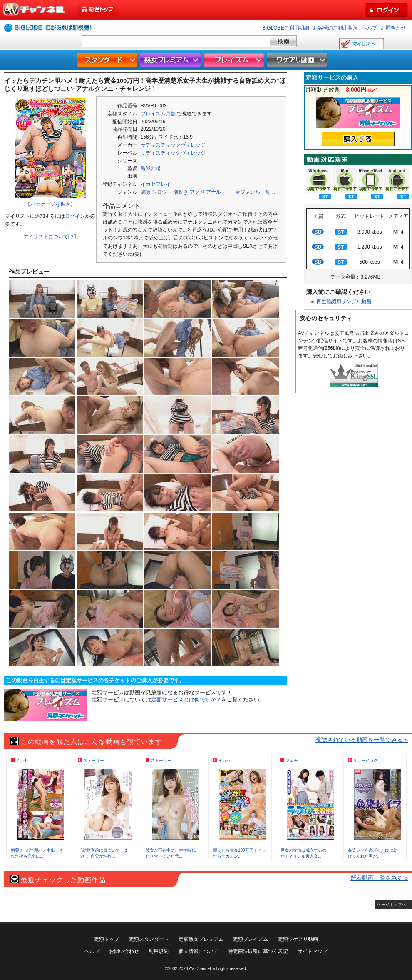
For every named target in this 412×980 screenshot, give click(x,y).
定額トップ (107, 939)
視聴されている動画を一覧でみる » (362, 740)
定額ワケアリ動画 (298, 939)
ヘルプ (370, 28)
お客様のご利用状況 (335, 28)
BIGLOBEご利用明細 (286, 28)
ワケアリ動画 (298, 60)
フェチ (292, 760)
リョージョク (365, 760)
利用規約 (159, 951)
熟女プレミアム (171, 60)
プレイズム (235, 60)
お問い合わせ (124, 951)
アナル (213, 192)
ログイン (75, 216)
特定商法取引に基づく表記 (258, 951)
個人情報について (199, 951)
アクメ (197, 192)
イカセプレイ (156, 184)
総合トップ (99, 9)
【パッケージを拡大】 (50, 204)
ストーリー (94, 760)
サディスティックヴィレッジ (173, 145)
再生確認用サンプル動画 (344, 302)
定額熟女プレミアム (201, 939)
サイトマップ (313, 951)
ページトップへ (392, 904)
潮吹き (181, 192)
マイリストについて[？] (50, 237)
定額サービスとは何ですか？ (186, 699)
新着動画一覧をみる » (379, 878)
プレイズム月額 (158, 114)
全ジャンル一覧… (255, 192)
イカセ (22, 760)
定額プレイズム (251, 939)
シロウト (162, 192)
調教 (146, 192)
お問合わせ (393, 28)
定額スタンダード (149, 939)
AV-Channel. (200, 969)
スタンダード (108, 60)
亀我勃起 (151, 168)
